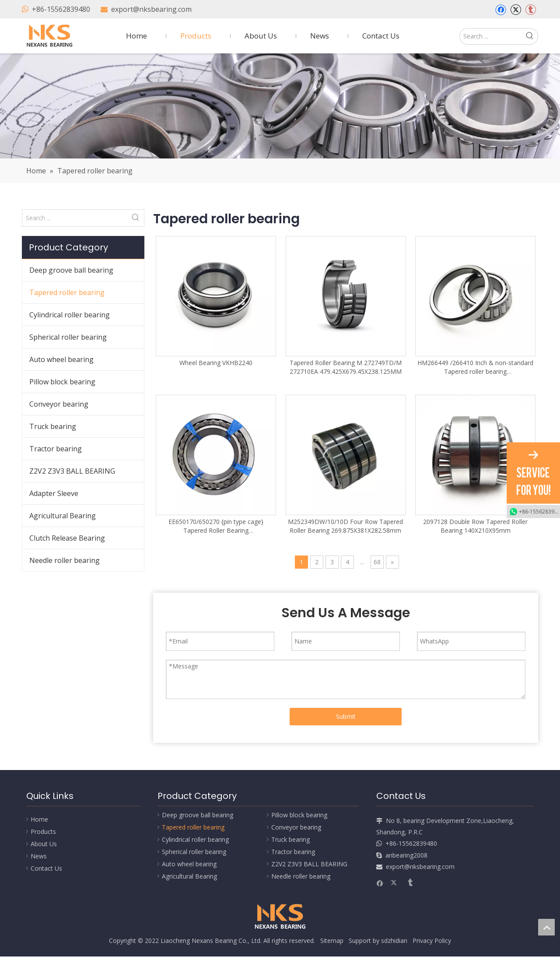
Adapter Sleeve (54, 493)
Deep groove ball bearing (71, 270)
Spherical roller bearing (68, 337)
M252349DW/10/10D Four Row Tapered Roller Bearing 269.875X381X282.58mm (345, 526)
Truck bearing (53, 426)
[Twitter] (516, 10)
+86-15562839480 (61, 9)
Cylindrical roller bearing (70, 315)
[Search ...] (491, 36)
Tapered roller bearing (67, 292)
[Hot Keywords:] (530, 36)
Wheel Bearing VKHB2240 (216, 363)
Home (39, 819)
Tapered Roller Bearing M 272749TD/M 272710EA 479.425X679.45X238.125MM (346, 367)
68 (377, 562)
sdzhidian (394, 941)
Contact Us (46, 868)
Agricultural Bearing (63, 516)
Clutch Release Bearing (67, 538)
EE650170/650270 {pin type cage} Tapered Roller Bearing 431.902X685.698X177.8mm (216, 526)
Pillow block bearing (62, 382)
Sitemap (332, 941)
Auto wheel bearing (61, 359)
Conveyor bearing (59, 404)
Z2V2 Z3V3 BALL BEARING (72, 471)
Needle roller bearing (65, 560)
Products (43, 832)
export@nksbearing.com (151, 9)
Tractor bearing (56, 449)
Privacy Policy (432, 941)
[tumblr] (530, 10)
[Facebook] (501, 10)
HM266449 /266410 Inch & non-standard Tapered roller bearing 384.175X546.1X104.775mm (475, 367)
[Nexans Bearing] (280, 106)
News (39, 856)
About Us (44, 844)
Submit (346, 716)
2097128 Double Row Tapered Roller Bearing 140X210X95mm (475, 526)
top (546, 927)
